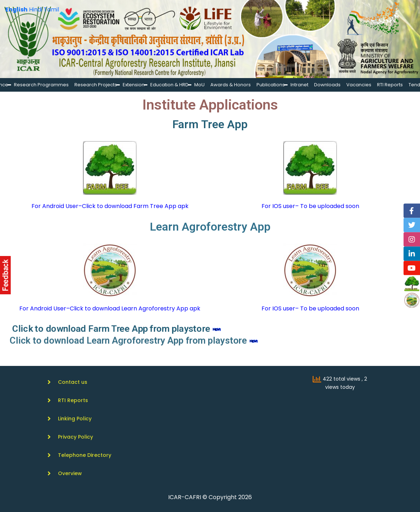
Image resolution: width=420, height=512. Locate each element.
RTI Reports (73, 400)
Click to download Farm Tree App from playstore (134, 329)
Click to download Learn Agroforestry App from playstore (146, 340)
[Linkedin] (412, 254)
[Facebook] (412, 211)
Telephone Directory (85, 455)
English (16, 9)
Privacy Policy (75, 437)
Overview (70, 473)
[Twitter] (412, 225)
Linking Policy (75, 419)
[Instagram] (412, 240)
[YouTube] (412, 268)
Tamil (51, 9)
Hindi (36, 9)
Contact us (73, 382)
